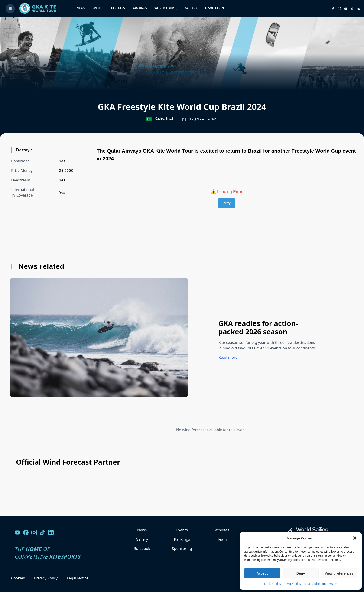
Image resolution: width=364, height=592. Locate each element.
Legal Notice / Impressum (320, 584)
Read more (228, 357)
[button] (355, 538)
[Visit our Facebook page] (26, 533)
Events (98, 8)
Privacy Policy (292, 584)
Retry (226, 203)
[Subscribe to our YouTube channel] (346, 9)
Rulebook (142, 549)
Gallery (191, 8)
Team (222, 539)
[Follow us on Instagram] (339, 9)
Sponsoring (182, 549)
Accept (262, 573)
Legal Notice (78, 578)
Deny (301, 573)
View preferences (339, 573)
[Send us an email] (359, 9)
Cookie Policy (273, 584)
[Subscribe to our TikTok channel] (352, 9)
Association (214, 8)
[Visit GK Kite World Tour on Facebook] (333, 9)
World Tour (166, 8)
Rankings (140, 8)
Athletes (118, 8)
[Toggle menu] (10, 9)
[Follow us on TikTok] (42, 533)
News (81, 8)
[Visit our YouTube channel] (17, 533)
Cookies (18, 578)
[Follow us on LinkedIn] (51, 533)
